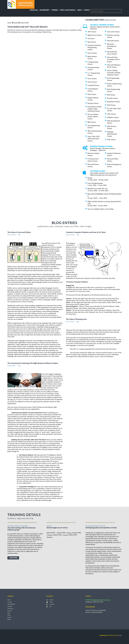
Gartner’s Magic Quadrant (48, 465)
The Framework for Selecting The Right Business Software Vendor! (33, 363)
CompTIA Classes (93, 85)
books (16, 23)
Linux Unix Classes (113, 32)
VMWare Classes (113, 117)
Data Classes (92, 94)
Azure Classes (92, 53)
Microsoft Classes (113, 41)
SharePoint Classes (113, 102)
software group (108, 635)
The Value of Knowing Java (76, 319)
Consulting (34, 10)
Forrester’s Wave (23, 467)
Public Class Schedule (68, 10)
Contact (87, 10)
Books (9, 620)
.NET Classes (92, 32)
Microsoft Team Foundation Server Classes (113, 59)
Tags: (19, 235)
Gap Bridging (45, 10)
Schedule (10, 606)
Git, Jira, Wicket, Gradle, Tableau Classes (93, 116)
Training (55, 10)
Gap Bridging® (11, 604)
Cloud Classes (92, 82)
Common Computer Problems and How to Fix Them (86, 232)
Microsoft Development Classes (112, 46)
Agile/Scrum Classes (94, 35)
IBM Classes (92, 122)
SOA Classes (111, 105)
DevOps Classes (93, 103)
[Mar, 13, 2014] (11, 235)
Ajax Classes (92, 42)
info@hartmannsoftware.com (100, 600)
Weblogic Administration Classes (112, 134)
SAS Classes (111, 95)
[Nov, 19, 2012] (70, 322)
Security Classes (113, 98)
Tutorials (10, 611)
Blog (9, 613)
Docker (90, 178)
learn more (13, 558)
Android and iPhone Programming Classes (94, 47)
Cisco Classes (92, 78)
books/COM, (24, 23)
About (80, 10)
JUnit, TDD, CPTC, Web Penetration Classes (94, 139)
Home (10, 23)
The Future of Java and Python (19, 232)
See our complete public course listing (100, 209)
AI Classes (91, 38)
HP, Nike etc (12, 400)
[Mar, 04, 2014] (11, 366)
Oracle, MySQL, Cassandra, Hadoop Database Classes (114, 73)
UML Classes (111, 114)
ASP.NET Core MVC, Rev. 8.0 (97, 189)
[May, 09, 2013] (70, 235)
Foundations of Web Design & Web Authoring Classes (94, 109)
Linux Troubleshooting (95, 183)
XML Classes (111, 139)
